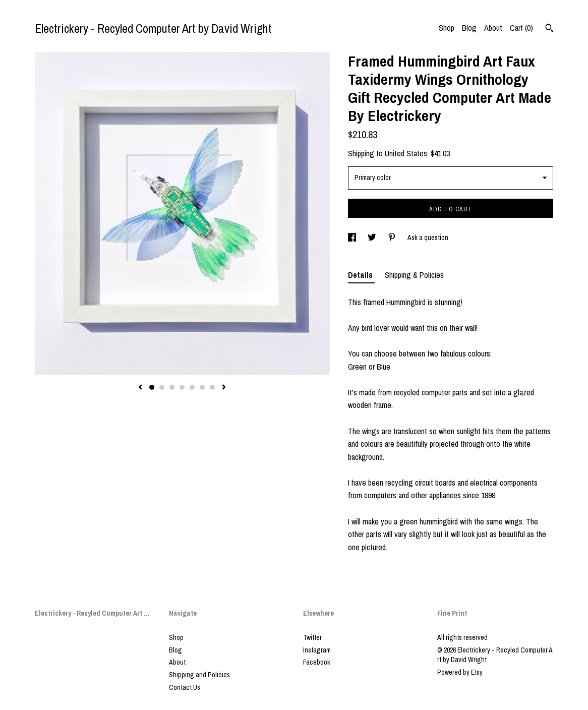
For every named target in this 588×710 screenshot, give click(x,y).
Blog (469, 28)
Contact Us (185, 687)
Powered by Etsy (460, 672)
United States (406, 153)
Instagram (317, 650)
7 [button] (212, 387)
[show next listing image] (224, 388)
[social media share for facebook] (353, 238)
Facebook (317, 662)
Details (361, 275)
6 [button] (202, 387)
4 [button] (182, 387)
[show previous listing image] (140, 388)
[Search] (549, 29)
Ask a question (428, 238)
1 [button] (152, 387)
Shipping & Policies (414, 275)
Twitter (312, 637)
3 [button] (172, 387)
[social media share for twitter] (373, 238)
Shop (447, 28)
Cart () (521, 28)
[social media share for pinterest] (393, 238)
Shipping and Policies (199, 675)
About (493, 28)
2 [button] (162, 387)
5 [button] (192, 387)
